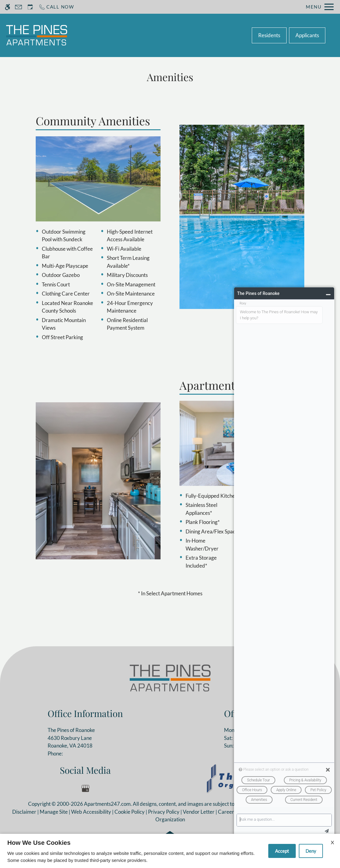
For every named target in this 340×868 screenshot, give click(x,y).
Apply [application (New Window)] (185, 35)
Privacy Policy (164, 812)
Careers (227, 812)
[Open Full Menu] (320, 7)
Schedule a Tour (147, 35)
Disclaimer (24, 812)
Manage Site (54, 812)
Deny (311, 851)
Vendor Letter (199, 812)
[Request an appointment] (30, 7)
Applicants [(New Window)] (307, 35)
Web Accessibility (91, 812)
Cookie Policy (130, 812)
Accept (282, 851)
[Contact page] (18, 7)
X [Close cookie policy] (332, 842)
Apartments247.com (107, 804)
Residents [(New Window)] (269, 35)
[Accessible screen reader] (7, 7)
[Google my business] (85, 789)
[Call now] (56, 7)
